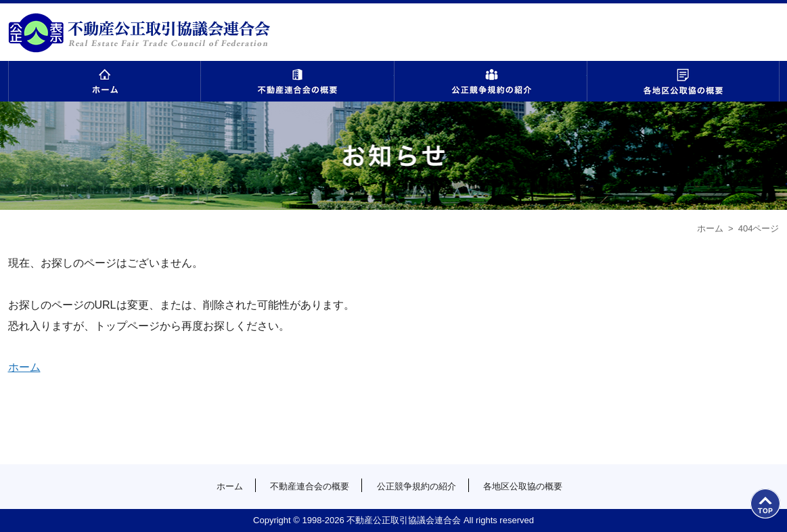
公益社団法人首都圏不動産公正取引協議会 (139, 32)
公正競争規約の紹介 (490, 81)
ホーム (105, 81)
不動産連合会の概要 (297, 81)
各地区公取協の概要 (683, 81)
